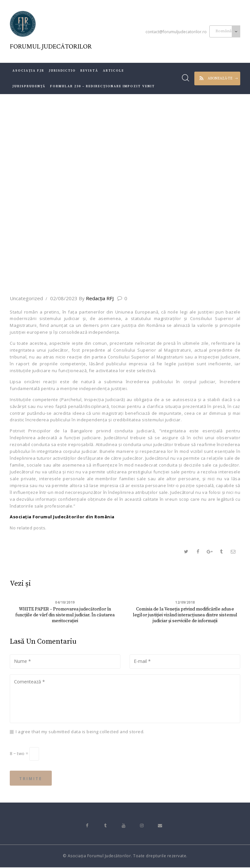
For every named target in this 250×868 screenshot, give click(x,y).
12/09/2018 (185, 603)
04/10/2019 (65, 603)
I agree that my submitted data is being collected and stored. (80, 732)
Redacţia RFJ (97, 298)
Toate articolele (85, 244)
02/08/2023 (64, 298)
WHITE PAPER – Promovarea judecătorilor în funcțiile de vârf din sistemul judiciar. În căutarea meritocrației (65, 612)
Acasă (53, 244)
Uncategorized (26, 298)
